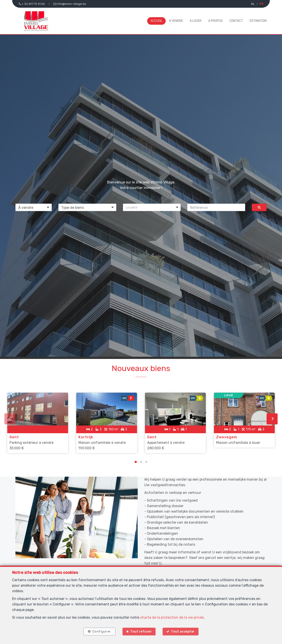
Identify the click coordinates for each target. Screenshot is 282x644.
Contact (236, 21)
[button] (152, 207)
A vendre (176, 21)
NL (253, 4)
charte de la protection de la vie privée (172, 617)
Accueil (156, 21)
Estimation (258, 21)
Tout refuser (141, 631)
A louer (196, 21)
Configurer (101, 631)
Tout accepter (184, 631)
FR (261, 4)
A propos (215, 21)
